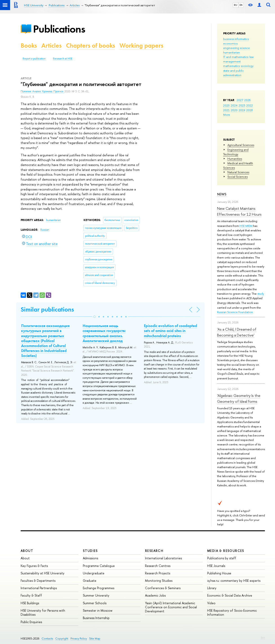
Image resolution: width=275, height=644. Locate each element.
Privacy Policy (79, 638)
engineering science (236, 48)
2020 (234, 110)
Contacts (47, 638)
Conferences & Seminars (163, 588)
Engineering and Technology (236, 152)
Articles (51, 45)
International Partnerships (39, 588)
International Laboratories (163, 558)
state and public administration (233, 73)
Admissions (90, 558)
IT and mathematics (236, 57)
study (261, 294)
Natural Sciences (238, 172)
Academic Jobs (155, 595)
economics (230, 43)
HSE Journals (216, 566)
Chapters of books (90, 45)
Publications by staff (222, 558)
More (227, 115)
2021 (226, 110)
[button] (95, 317)
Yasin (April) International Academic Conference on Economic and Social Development (171, 607)
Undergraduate (94, 573)
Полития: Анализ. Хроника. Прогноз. (43, 91)
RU (236, 5)
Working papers (141, 45)
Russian (45, 230)
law (252, 57)
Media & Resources (226, 551)
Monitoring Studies (159, 581)
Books (29, 45)
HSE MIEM (246, 226)
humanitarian (231, 52)
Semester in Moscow (98, 610)
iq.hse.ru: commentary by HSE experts (234, 581)
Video (211, 603)
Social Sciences (238, 177)
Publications (59, 29)
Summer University (96, 595)
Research (154, 551)
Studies (90, 551)
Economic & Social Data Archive (230, 595)
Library (212, 588)
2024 (234, 105)
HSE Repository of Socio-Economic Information (232, 612)
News (222, 194)
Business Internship (96, 618)
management (232, 61)
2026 (247, 100)
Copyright (62, 638)
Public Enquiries (31, 622)
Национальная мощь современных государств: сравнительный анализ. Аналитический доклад (104, 333)
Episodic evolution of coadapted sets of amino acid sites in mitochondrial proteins (170, 331)
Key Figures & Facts (34, 566)
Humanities (235, 159)
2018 (250, 110)
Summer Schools (95, 603)
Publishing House (219, 573)
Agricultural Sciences (241, 145)
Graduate (90, 581)
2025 (226, 105)
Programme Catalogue (99, 566)
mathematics (231, 66)
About (27, 551)
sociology (247, 66)
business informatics (236, 39)
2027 (240, 100)
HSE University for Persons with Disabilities (43, 612)
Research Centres (158, 566)
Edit (263, 637)
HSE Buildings (30, 603)
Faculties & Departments (38, 581)
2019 (242, 110)
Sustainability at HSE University (43, 573)
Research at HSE (63, 59)
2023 (242, 105)
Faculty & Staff (31, 595)
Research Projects (158, 573)
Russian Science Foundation (235, 312)
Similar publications (47, 309)
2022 (250, 105)
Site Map (95, 638)
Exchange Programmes (99, 588)
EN (241, 5)
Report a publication (34, 59)
